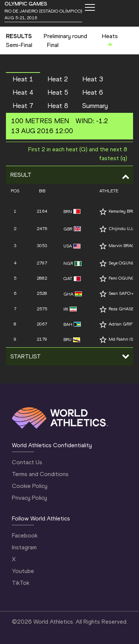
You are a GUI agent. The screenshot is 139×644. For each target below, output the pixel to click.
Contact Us (27, 462)
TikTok (21, 583)
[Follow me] (103, 212)
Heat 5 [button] (58, 92)
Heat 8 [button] (58, 106)
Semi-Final (19, 45)
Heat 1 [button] (23, 79)
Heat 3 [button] (93, 79)
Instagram (24, 547)
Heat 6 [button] (93, 92)
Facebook (25, 535)
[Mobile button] (90, 7)
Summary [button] (95, 106)
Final (53, 45)
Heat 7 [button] (23, 106)
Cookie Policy (30, 486)
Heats (110, 36)
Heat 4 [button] (23, 92)
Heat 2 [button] (58, 79)
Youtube (23, 571)
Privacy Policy (29, 498)
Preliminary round (65, 36)
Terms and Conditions (40, 474)
